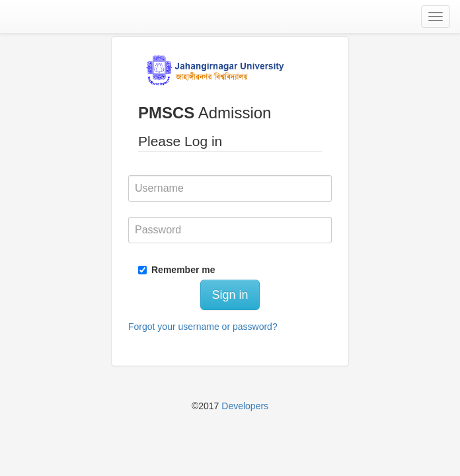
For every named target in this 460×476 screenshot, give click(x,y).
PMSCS (166, 113)
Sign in (230, 295)
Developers (245, 406)
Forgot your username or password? (203, 327)
